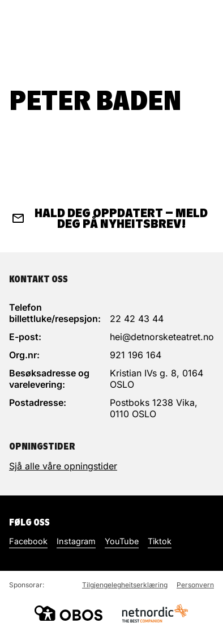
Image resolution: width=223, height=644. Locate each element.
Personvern (195, 585)
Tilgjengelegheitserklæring (125, 585)
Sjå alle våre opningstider (63, 466)
